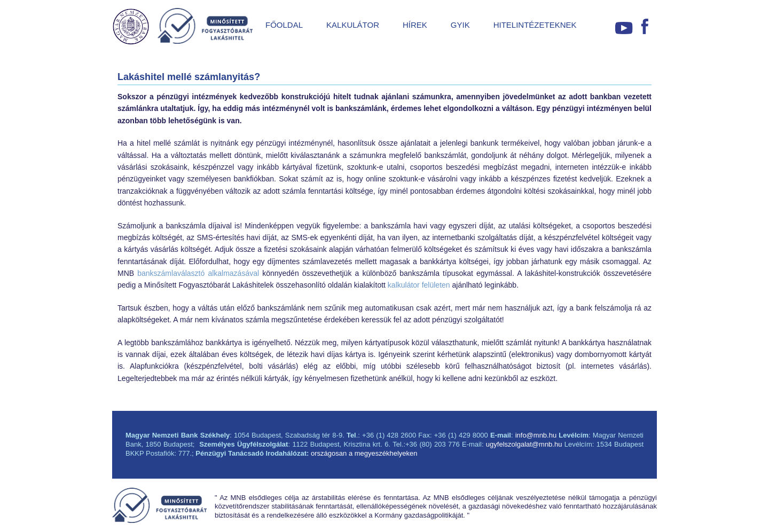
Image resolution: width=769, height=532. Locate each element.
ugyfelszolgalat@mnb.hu (524, 444)
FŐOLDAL (284, 25)
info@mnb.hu (536, 435)
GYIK (460, 25)
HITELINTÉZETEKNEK (535, 25)
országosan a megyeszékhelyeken (364, 453)
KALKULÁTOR (353, 25)
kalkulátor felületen (419, 285)
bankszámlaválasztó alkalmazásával (198, 273)
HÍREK (415, 25)
